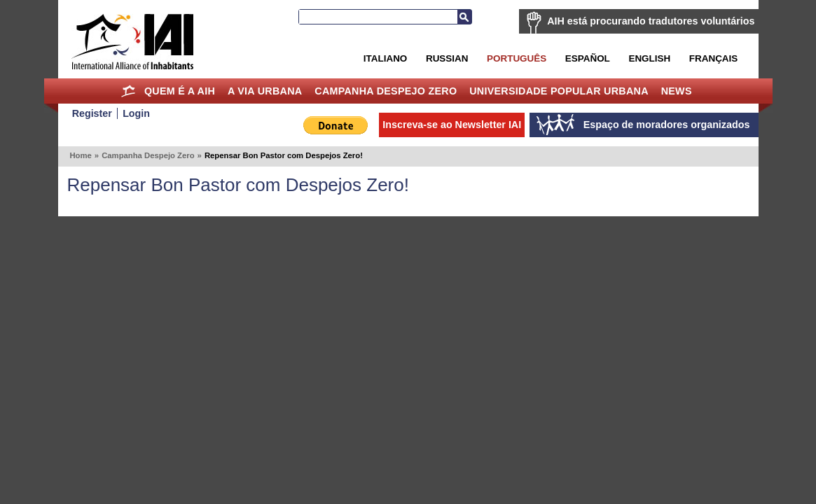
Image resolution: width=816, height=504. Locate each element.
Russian (447, 58)
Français (713, 58)
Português (517, 58)
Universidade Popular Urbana (559, 91)
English (649, 58)
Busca (464, 17)
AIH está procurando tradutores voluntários (651, 21)
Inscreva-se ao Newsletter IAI (452, 125)
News (677, 91)
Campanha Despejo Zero (386, 91)
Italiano (385, 58)
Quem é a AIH (180, 91)
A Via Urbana (265, 91)
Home (128, 91)
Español (588, 58)
